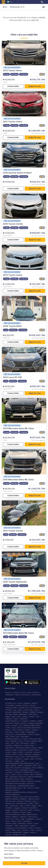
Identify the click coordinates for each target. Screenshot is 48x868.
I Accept (24, 863)
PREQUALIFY (17, 7)
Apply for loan (35, 86)
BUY (5, 7)
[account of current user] (44, 7)
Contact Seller (13, 86)
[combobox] (10, 2)
